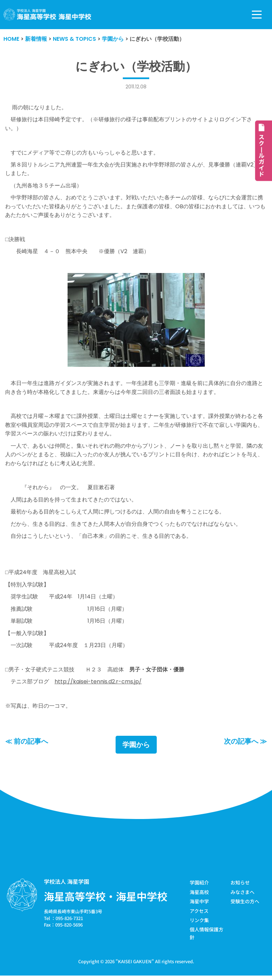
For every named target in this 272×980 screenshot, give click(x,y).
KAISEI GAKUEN (135, 964)
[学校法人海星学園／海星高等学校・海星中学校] (48, 15)
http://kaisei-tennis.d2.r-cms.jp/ (98, 684)
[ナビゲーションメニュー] (257, 15)
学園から (136, 747)
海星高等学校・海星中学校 (106, 899)
